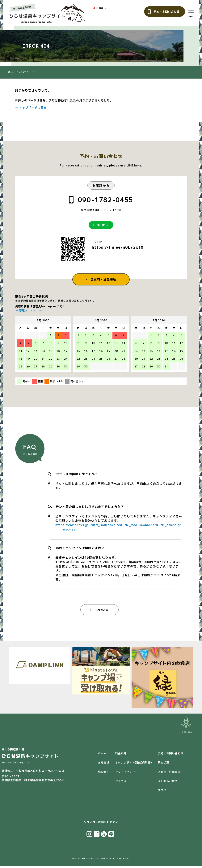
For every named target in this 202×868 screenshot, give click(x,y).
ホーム (12, 72)
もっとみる (102, 613)
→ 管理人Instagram (29, 310)
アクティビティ (125, 774)
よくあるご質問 (168, 783)
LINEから (101, 225)
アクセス (121, 783)
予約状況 (163, 765)
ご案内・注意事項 (103, 279)
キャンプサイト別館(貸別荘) (134, 765)
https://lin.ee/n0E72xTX (118, 247)
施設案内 (104, 774)
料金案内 (121, 755)
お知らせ (104, 765)
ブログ (162, 792)
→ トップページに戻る (31, 108)
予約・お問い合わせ (167, 12)
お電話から (101, 185)
